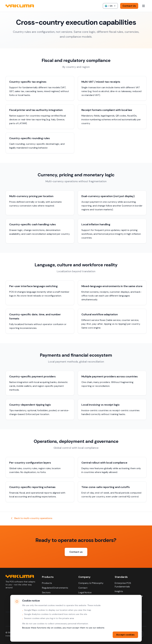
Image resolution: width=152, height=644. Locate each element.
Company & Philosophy (91, 583)
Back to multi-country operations (31, 518)
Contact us (76, 552)
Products (47, 583)
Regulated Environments (55, 588)
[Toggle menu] (143, 6)
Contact (83, 588)
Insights (119, 591)
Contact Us (129, 6)
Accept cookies (125, 635)
